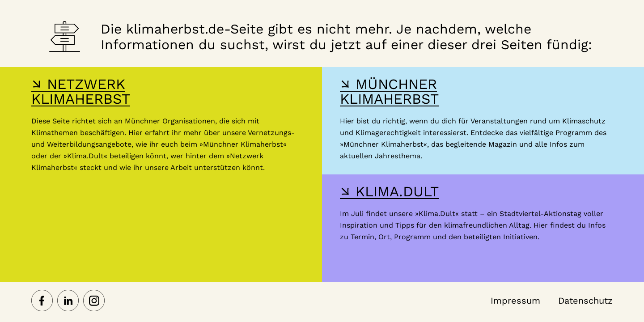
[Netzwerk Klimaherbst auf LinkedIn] (68, 301)
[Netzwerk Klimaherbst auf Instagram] (94, 301)
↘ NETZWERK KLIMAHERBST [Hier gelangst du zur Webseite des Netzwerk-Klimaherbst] (81, 91)
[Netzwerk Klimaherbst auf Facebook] (42, 301)
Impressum (515, 301)
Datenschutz (585, 301)
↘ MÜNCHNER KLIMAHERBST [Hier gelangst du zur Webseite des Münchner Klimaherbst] (389, 91)
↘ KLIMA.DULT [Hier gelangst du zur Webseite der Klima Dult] (389, 191)
